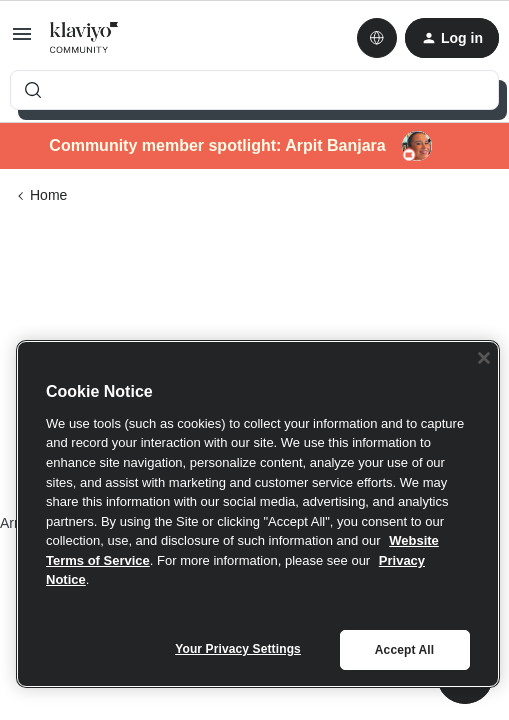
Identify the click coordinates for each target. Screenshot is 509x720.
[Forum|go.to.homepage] (84, 38)
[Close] (484, 358)
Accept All (404, 650)
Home (48, 195)
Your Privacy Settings (238, 649)
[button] (22, 41)
